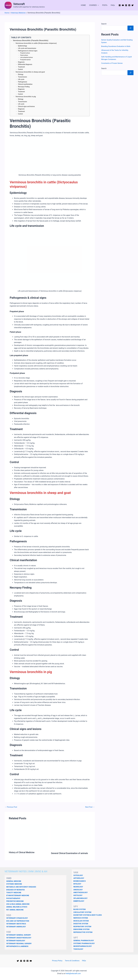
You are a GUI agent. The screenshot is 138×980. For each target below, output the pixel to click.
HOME (83, 5)
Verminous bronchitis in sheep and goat (31, 72)
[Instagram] (120, 5)
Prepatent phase (25, 53)
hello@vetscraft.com (73, 973)
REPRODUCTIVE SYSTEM (83, 932)
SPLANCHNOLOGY (81, 898)
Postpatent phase (26, 60)
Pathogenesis (23, 82)
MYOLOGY (77, 884)
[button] (98, 5)
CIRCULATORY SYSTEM (83, 912)
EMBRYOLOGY (79, 901)
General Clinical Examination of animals (70, 854)
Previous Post (11, 807)
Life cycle (21, 80)
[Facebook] (129, 5)
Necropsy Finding (24, 87)
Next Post (90, 807)
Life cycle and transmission (27, 48)
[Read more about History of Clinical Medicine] (29, 837)
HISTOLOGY (78, 896)
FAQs (113, 5)
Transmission (23, 77)
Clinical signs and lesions (27, 107)
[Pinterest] (126, 5)
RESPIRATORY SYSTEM (83, 927)
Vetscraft (19, 4)
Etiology (21, 75)
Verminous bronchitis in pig (26, 97)
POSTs (105, 5)
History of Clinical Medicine (22, 853)
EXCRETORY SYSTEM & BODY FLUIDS (88, 915)
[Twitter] (133, 5)
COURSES (94, 5)
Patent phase (24, 55)
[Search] (130, 28)
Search (104, 24)
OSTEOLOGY (78, 876)
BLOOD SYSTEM (80, 910)
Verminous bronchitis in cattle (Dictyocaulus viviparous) (37, 43)
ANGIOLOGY (78, 890)
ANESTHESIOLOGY (81, 893)
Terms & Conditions (72, 961)
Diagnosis (21, 62)
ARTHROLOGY (79, 879)
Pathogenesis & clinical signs (28, 51)
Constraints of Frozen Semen (112, 63)
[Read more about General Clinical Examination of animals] (71, 838)
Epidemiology (23, 46)
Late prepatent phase (27, 58)
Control (20, 70)
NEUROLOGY (78, 887)
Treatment (21, 67)
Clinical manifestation (25, 85)
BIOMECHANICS (80, 881)
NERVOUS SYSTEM (81, 918)
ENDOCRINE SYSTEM (82, 929)
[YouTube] (123, 5)
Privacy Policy (58, 961)
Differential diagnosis (25, 65)
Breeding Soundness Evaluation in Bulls (116, 46)
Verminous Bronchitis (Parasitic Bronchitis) (31, 41)
